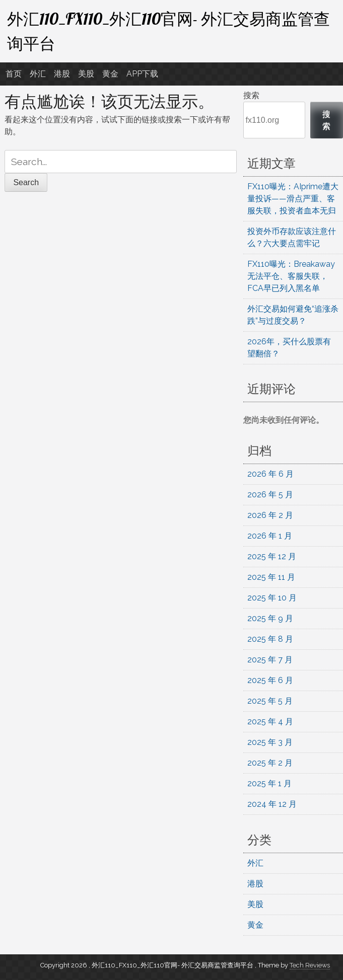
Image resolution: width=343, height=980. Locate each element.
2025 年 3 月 (270, 742)
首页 (14, 74)
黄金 (110, 74)
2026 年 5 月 (270, 495)
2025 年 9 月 (270, 618)
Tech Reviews (310, 965)
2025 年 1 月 (269, 783)
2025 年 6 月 (270, 680)
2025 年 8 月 (270, 639)
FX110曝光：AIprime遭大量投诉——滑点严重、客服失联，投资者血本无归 (293, 199)
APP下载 (142, 74)
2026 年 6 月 (270, 474)
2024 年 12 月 (272, 804)
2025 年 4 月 (270, 722)
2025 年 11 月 (271, 577)
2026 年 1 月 (270, 536)
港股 (62, 74)
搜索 (251, 95)
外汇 (38, 74)
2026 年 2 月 (270, 515)
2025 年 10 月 (272, 598)
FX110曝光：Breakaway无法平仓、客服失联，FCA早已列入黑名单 (291, 276)
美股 (86, 74)
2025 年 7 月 (270, 660)
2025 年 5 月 (270, 701)
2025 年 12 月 (272, 556)
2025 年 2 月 (270, 763)
